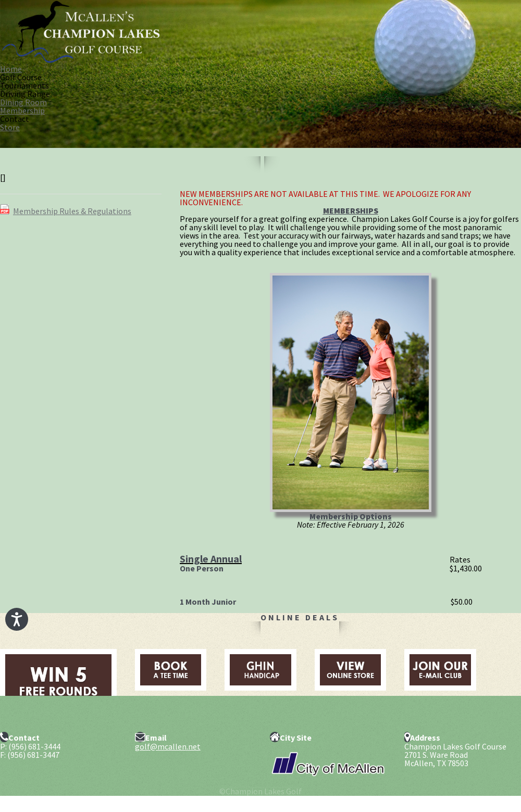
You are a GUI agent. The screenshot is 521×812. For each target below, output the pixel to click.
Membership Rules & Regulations (72, 211)
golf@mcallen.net (168, 746)
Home (11, 69)
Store (10, 127)
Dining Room (23, 102)
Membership (22, 110)
